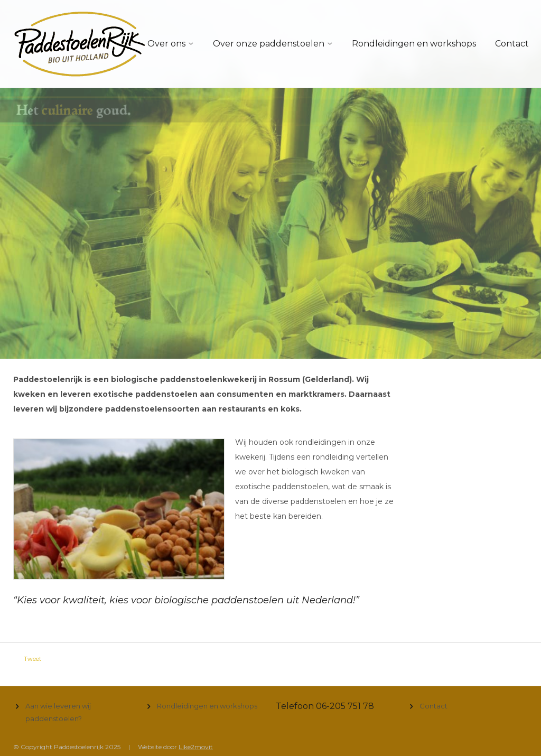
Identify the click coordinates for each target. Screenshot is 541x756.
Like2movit (196, 747)
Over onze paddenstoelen (269, 44)
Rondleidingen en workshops (414, 44)
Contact (512, 44)
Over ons (166, 44)
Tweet (32, 659)
